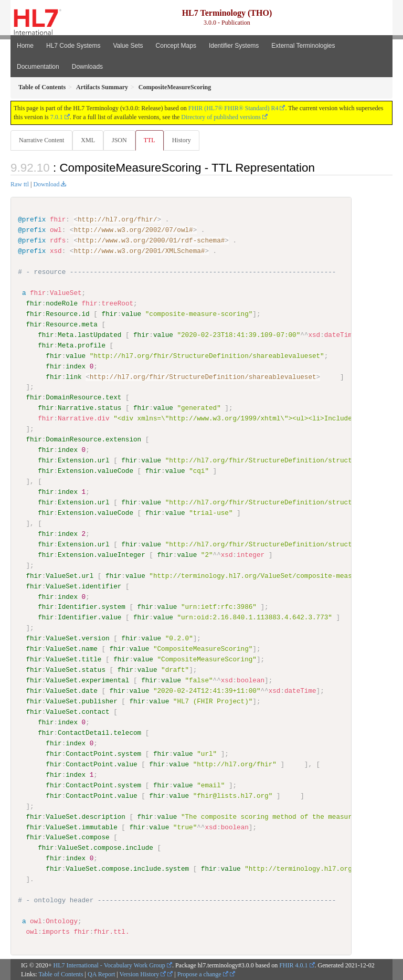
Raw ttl (20, 184)
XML (88, 140)
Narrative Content (41, 140)
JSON (119, 140)
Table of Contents (61, 974)
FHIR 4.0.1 (293, 965)
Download (46, 184)
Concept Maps (176, 46)
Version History (143, 974)
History (182, 140)
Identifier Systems (234, 46)
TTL (150, 140)
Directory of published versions (221, 117)
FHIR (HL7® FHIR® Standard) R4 (234, 108)
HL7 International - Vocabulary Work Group (109, 965)
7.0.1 (57, 117)
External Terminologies (303, 46)
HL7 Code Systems (73, 46)
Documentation (38, 67)
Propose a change (203, 974)
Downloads (87, 67)
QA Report (101, 974)
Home (25, 46)
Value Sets (128, 46)
